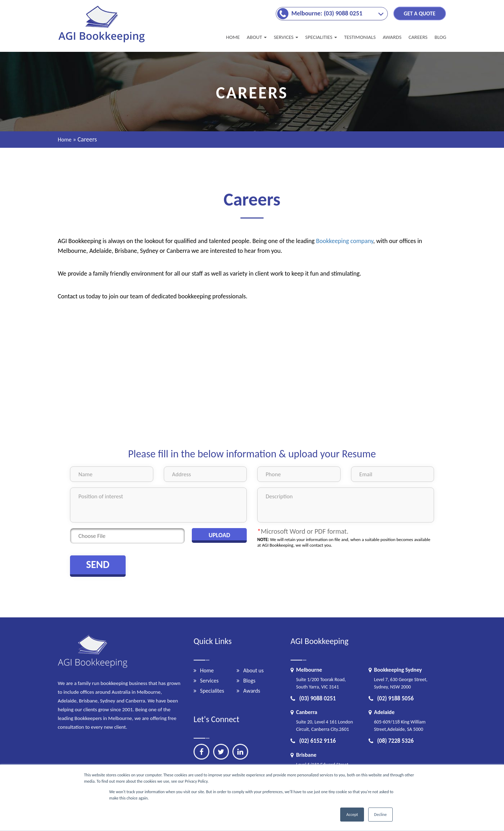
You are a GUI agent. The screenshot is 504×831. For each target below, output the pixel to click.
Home (233, 37)
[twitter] (221, 752)
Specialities (321, 37)
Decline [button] (380, 815)
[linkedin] (240, 752)
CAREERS (418, 37)
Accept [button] (352, 815)
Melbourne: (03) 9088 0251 (327, 13)
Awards (252, 691)
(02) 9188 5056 (391, 698)
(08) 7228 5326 (391, 741)
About (257, 37)
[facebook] (201, 752)
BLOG (440, 37)
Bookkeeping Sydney (398, 670)
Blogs (249, 681)
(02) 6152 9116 (313, 741)
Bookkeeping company (345, 241)
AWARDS (392, 37)
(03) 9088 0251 (313, 698)
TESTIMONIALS (360, 37)
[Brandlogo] (103, 42)
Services (209, 681)
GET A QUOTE (420, 13)
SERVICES (286, 37)
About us (253, 670)
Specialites (212, 691)
